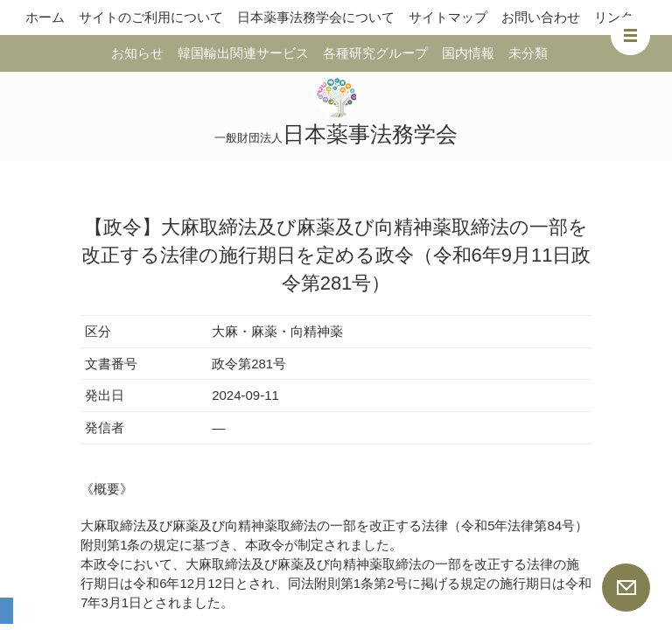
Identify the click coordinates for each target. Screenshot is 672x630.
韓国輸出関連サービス (243, 53)
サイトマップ (448, 17)
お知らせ (137, 53)
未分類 (528, 53)
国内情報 (468, 53)
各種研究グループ (375, 53)
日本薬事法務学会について (316, 17)
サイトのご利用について (151, 17)
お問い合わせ (541, 17)
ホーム (45, 17)
